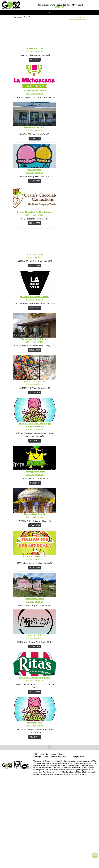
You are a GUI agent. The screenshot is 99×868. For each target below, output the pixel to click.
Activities (39, 51)
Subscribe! (61, 7)
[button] (49, 12)
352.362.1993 (34, 483)
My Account (77, 5)
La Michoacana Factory (35, 91)
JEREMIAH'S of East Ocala (34, 556)
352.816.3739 (35, 139)
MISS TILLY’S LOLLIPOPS (34, 381)
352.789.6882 (35, 223)
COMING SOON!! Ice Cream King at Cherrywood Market (35, 425)
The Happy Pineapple (35, 472)
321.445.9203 (35, 525)
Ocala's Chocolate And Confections (35, 212)
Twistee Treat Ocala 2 (35, 514)
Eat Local (30, 51)
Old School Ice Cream (35, 127)
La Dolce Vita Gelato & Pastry (34, 297)
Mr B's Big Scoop (35, 254)
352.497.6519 (35, 181)
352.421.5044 (34, 441)
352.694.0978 (35, 350)
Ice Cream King (35, 723)
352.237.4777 (35, 265)
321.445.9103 (35, 60)
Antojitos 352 (35, 635)
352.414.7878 (35, 392)
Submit (41, 5)
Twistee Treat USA (34, 48)
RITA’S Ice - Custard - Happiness (35, 678)
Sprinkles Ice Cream (34, 599)
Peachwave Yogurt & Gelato (35, 339)
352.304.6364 (34, 646)
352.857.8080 (35, 308)
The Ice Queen (35, 170)
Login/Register (64, 5)
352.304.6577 (35, 568)
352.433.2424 (35, 692)
